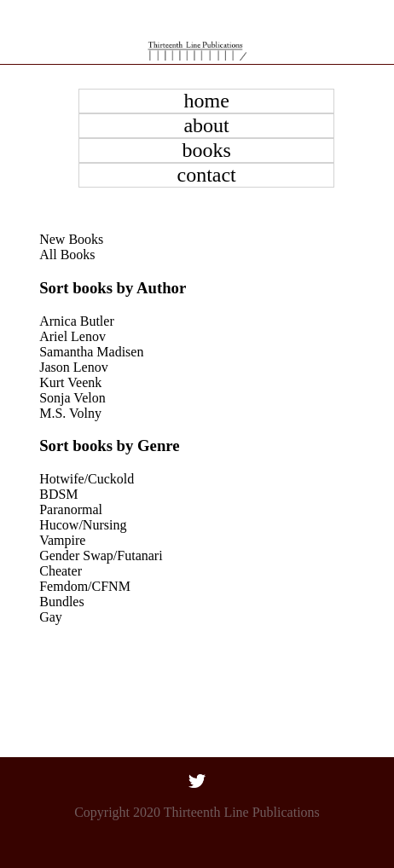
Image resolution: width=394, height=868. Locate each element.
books (206, 150)
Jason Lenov (73, 367)
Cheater (61, 571)
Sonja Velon (72, 398)
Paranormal (71, 509)
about (206, 125)
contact (206, 175)
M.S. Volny (70, 413)
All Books (67, 255)
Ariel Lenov (72, 336)
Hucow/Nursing (83, 525)
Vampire (62, 540)
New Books (71, 239)
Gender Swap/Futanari (101, 556)
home (206, 101)
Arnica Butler (77, 321)
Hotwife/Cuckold (87, 479)
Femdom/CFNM (85, 586)
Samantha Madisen (91, 352)
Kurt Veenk (70, 382)
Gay (51, 617)
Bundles (61, 602)
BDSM (58, 494)
